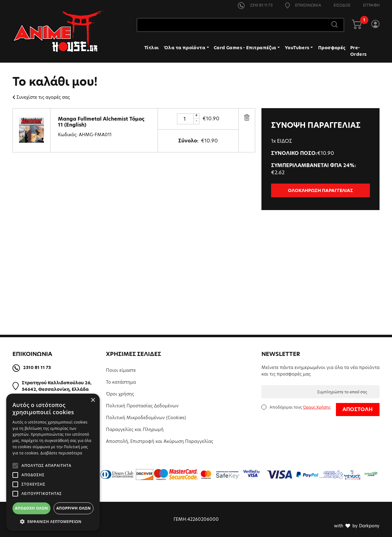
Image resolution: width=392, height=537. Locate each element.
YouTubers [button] (297, 48)
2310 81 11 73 (255, 5)
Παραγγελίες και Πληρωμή (135, 429)
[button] (53, 521)
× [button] (93, 400)
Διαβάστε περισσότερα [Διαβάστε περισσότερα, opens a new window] (61, 453)
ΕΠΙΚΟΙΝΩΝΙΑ (303, 5)
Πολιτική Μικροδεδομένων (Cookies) (146, 418)
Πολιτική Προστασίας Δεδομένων (142, 406)
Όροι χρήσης (120, 394)
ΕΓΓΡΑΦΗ (371, 5)
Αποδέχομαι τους (300, 407)
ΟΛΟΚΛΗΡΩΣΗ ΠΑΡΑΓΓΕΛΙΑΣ (320, 190)
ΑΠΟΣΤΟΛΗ (358, 409)
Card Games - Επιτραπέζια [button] (245, 48)
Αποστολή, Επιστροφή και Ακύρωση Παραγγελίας (160, 441)
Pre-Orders (358, 51)
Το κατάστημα (121, 382)
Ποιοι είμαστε (121, 370)
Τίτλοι (151, 48)
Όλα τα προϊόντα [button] (185, 48)
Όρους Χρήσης (317, 407)
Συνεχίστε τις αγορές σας (41, 97)
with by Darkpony (357, 526)
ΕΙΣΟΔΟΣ (342, 5)
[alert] (53, 462)
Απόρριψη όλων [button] (74, 508)
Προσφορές (332, 48)
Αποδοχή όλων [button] (31, 508)
